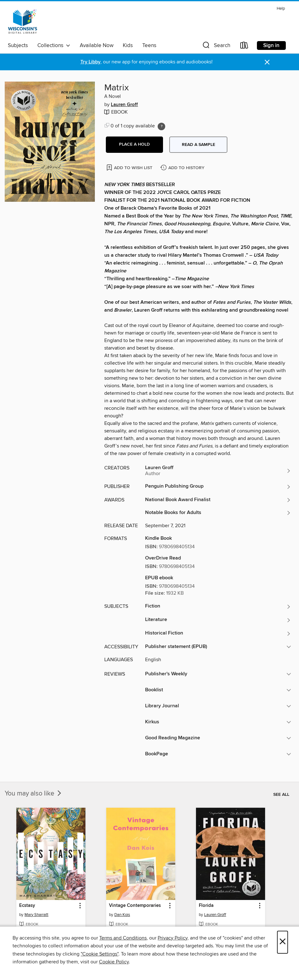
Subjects (18, 46)
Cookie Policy (114, 962)
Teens (149, 46)
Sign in (271, 46)
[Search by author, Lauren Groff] (218, 471)
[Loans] (244, 47)
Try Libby (90, 62)
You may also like (34, 794)
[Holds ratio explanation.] (161, 126)
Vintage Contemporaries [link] (135, 906)
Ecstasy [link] (27, 906)
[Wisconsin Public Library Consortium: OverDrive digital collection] (23, 22)
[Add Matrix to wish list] (130, 167)
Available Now (97, 46)
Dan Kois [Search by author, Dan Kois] (122, 915)
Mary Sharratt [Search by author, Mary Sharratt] (36, 915)
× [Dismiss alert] (267, 62)
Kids (128, 46)
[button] (216, 47)
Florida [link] (206, 906)
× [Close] (283, 942)
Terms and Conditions (123, 938)
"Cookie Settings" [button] (100, 954)
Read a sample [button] (198, 145)
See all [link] (281, 795)
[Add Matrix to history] (183, 168)
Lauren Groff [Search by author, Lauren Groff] (124, 105)
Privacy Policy (173, 938)
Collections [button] (54, 46)
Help (281, 9)
